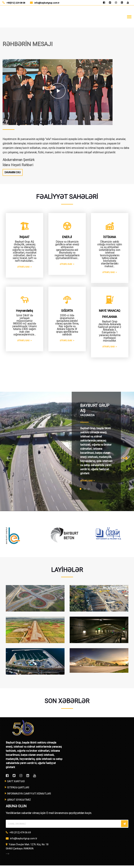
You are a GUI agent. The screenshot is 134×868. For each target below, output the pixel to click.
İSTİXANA (110, 237)
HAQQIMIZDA (87, 418)
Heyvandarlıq (24, 313)
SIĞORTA (67, 313)
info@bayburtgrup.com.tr (47, 3)
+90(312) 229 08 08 (16, 3)
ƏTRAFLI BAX (23, 267)
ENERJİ (67, 237)
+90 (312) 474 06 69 (20, 835)
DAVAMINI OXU (13, 173)
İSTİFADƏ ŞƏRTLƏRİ (18, 790)
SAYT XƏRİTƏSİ (16, 784)
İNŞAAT (24, 237)
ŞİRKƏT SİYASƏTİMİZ (19, 802)
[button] (81, 491)
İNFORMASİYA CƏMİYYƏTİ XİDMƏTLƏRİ (29, 796)
